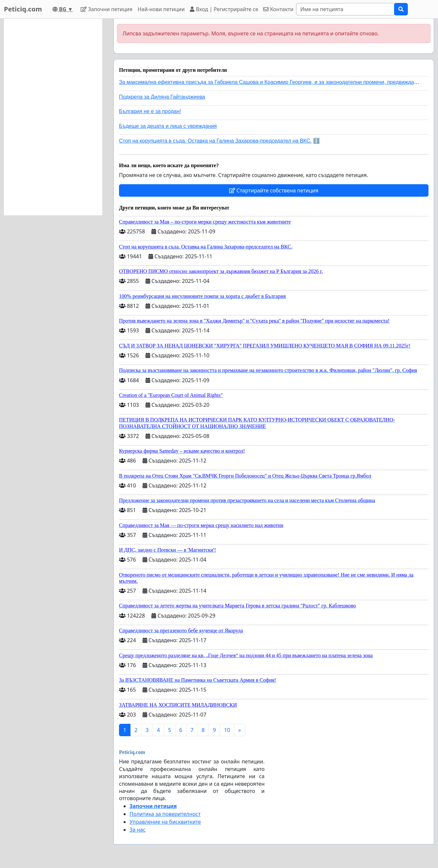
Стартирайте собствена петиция (274, 190)
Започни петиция (106, 9)
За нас (138, 830)
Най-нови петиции (161, 9)
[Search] (345, 9)
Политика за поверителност (165, 814)
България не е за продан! (150, 111)
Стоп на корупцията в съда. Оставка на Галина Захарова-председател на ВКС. (215, 141)
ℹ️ (316, 141)
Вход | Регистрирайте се (224, 9)
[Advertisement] (53, 117)
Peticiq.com (23, 9)
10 (227, 730)
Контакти (278, 9)
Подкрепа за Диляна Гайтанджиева (162, 97)
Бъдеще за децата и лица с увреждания (168, 126)
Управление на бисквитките (165, 822)
